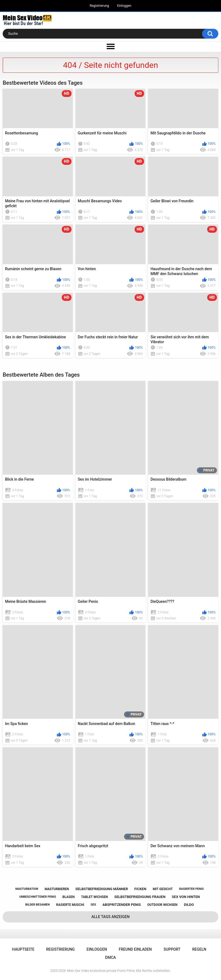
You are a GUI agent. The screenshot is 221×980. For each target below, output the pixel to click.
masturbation (27, 889)
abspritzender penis (122, 905)
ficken (140, 889)
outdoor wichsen (162, 905)
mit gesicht (163, 889)
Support (172, 949)
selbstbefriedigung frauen (140, 897)
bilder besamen (37, 905)
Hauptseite (23, 949)
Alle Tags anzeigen (111, 917)
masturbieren (57, 889)
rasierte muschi (70, 905)
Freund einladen (135, 949)
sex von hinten (186, 897)
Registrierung (99, 6)
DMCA (110, 957)
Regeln (199, 949)
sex (93, 905)
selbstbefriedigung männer (102, 889)
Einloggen (124, 6)
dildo (189, 905)
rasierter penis (191, 889)
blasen (69, 897)
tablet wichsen (94, 897)
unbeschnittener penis (38, 897)
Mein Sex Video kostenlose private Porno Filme (101, 971)
